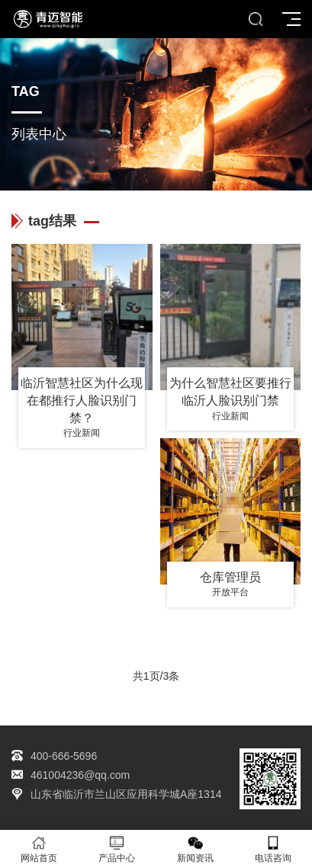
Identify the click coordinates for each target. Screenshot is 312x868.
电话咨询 (273, 849)
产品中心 (117, 849)
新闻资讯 (195, 849)
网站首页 (39, 849)
